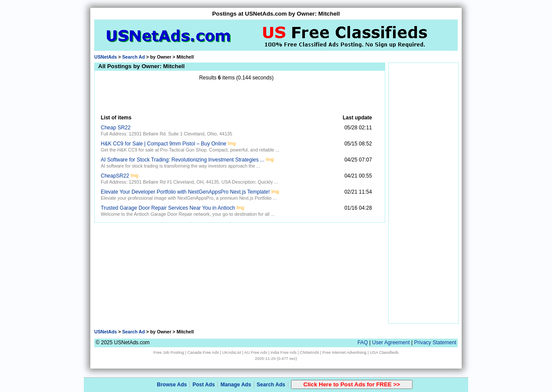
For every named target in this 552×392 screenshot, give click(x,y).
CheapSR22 (115, 176)
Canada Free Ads (203, 352)
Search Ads (271, 385)
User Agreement (391, 343)
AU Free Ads (256, 352)
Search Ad (133, 57)
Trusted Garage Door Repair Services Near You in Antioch (168, 208)
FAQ (363, 343)
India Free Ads (284, 352)
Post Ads (204, 385)
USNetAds (106, 57)
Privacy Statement (435, 343)
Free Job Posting (169, 352)
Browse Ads (172, 385)
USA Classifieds (384, 352)
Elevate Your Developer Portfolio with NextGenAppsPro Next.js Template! (185, 192)
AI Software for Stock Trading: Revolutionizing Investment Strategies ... (183, 160)
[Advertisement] (236, 98)
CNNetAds (309, 352)
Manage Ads (236, 385)
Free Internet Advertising (344, 352)
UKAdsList (232, 352)
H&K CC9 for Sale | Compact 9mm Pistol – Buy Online (164, 144)
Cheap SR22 (116, 128)
